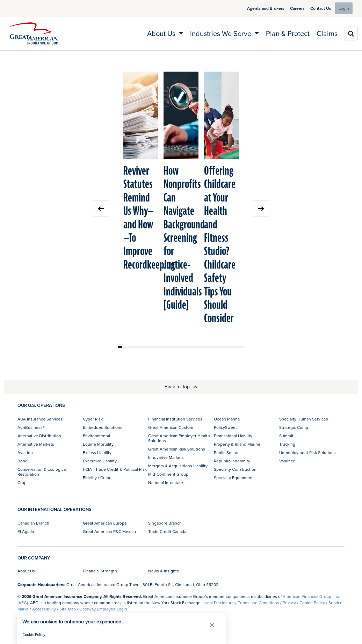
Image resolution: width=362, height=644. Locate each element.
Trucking (287, 444)
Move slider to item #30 (242, 347)
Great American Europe (105, 523)
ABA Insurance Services (40, 419)
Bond (23, 461)
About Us (26, 571)
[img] (34, 34)
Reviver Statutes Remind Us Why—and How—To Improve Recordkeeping (149, 218)
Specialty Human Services (304, 419)
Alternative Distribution (39, 436)
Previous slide (101, 208)
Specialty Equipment (233, 478)
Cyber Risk (93, 419)
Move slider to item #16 (183, 347)
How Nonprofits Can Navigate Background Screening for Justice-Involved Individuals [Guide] (184, 238)
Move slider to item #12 (166, 347)
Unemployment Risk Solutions (307, 452)
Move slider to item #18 (191, 347)
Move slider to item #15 (179, 347)
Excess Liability (97, 452)
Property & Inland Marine (237, 444)
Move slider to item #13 (171, 347)
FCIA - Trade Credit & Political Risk (115, 469)
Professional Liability (233, 436)
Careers (291, 8)
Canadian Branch (33, 523)
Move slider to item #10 (158, 347)
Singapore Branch (165, 523)
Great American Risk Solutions (177, 449)
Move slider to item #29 (238, 347)
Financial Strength (100, 571)
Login (342, 8)
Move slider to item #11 (162, 347)
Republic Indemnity (232, 461)
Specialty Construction (235, 469)
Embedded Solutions (103, 427)
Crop (22, 482)
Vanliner (287, 461)
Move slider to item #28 (233, 347)
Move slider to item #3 (129, 347)
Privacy (289, 603)
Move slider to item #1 (120, 347)
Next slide (261, 208)
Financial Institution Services (175, 419)
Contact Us (315, 8)
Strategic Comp (294, 427)
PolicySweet (225, 427)
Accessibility (44, 609)
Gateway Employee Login (103, 609)
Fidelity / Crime (97, 478)
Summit (286, 436)
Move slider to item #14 (175, 347)
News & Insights (164, 571)
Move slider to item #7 (145, 347)
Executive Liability (100, 461)
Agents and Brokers (260, 8)
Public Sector (226, 452)
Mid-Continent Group (168, 474)
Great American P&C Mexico (109, 531)
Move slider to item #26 (225, 347)
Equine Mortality (98, 444)
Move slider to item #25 (221, 347)
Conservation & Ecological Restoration (42, 472)
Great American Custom (171, 427)
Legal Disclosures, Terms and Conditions (241, 603)
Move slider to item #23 (212, 347)
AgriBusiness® (31, 427)
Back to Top (181, 387)
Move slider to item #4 (133, 347)
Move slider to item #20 (200, 347)
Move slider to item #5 (137, 347)
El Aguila (26, 531)
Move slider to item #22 (208, 347)
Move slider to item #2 (124, 347)
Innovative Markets (166, 457)
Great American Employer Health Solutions (179, 438)
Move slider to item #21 (204, 347)
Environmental (96, 436)
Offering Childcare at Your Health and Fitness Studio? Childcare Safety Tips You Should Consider (220, 245)
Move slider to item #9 (154, 347)
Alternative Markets (36, 444)
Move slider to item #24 (217, 347)
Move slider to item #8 (150, 347)
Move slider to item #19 (196, 347)
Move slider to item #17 (187, 347)
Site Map (68, 609)
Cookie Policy (312, 603)
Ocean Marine (227, 419)
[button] (212, 625)
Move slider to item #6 (141, 347)
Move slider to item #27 (229, 347)
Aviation (25, 452)
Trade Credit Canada (167, 531)
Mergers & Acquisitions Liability (178, 466)
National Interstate (166, 482)
